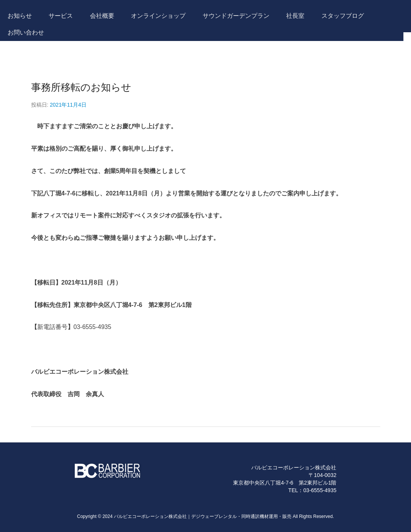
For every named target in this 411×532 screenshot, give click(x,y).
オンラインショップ (158, 16)
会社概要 (102, 16)
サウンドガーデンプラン (236, 16)
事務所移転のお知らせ (81, 87)
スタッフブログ (343, 16)
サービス (61, 16)
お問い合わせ (26, 32)
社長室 (295, 16)
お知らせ (20, 16)
